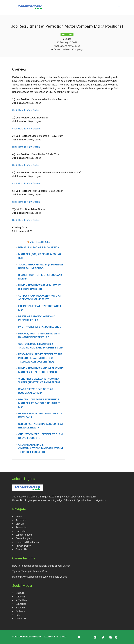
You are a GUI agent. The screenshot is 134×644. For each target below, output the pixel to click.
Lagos (68, 39)
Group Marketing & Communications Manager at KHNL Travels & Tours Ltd (41, 448)
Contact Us (21, 549)
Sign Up (20, 524)
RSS (18, 615)
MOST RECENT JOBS (40, 242)
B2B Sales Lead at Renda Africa (39, 248)
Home (19, 516)
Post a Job (21, 527)
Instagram (21, 608)
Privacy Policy (23, 546)
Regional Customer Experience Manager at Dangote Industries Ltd (39, 403)
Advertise (21, 520)
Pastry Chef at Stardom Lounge (40, 327)
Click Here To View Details (26, 110)
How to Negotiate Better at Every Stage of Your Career (41, 566)
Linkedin (20, 593)
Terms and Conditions (27, 542)
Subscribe (21, 604)
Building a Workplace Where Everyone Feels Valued (40, 577)
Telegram (21, 597)
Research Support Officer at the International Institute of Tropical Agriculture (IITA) (40, 358)
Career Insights (24, 538)
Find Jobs (21, 531)
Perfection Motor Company (68, 49)
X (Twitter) (21, 600)
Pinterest (21, 611)
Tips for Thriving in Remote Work (30, 571)
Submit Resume (24, 535)
